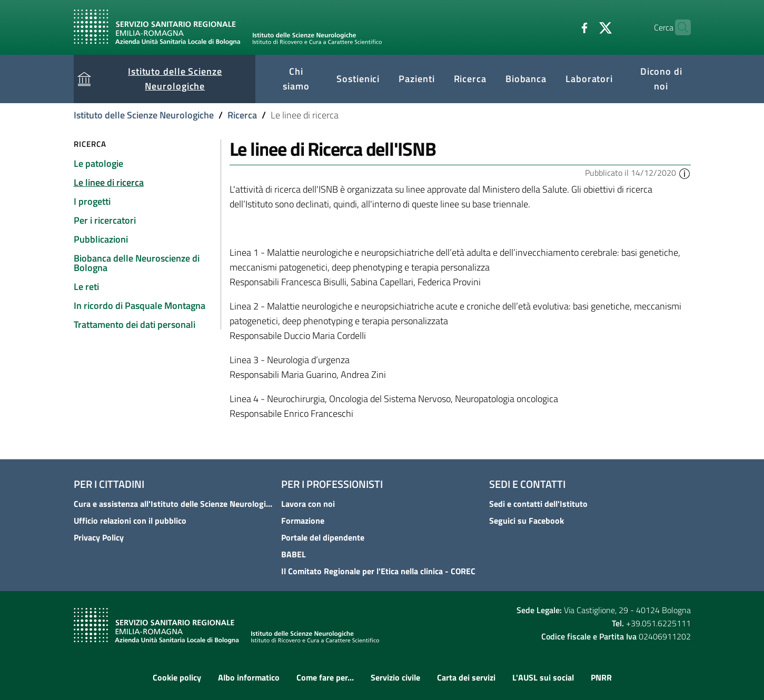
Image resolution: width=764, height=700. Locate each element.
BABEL (294, 554)
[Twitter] (585, 27)
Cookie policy (177, 677)
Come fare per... (325, 677)
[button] (684, 173)
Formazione (303, 521)
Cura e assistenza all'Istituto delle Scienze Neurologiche (175, 504)
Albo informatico (249, 677)
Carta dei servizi (466, 677)
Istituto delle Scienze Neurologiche (144, 115)
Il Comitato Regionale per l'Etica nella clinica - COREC (378, 571)
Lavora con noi (308, 504)
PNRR (601, 677)
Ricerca (242, 115)
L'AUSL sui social (543, 677)
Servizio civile (395, 677)
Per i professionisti (332, 484)
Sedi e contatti (527, 484)
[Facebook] (564, 27)
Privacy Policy (99, 537)
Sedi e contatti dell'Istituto (538, 504)
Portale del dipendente (323, 537)
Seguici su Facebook (527, 521)
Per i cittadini (109, 484)
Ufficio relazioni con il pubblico (130, 521)
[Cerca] (678, 27)
